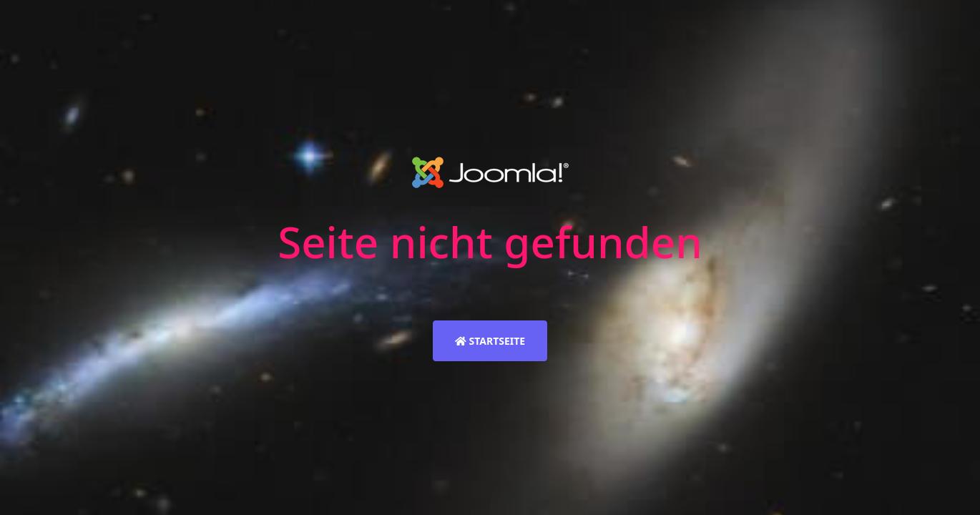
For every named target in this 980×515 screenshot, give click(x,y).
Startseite (490, 341)
